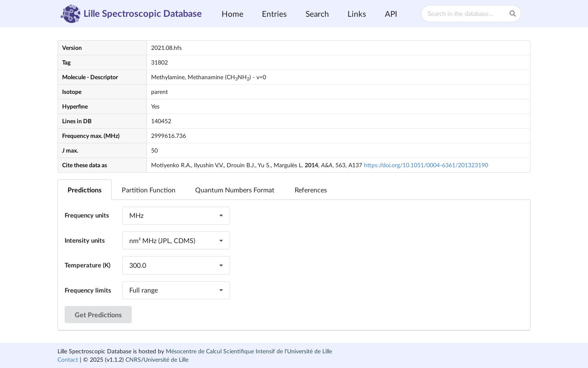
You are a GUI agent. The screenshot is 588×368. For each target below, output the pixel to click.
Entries (274, 14)
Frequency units (87, 215)
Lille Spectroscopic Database (131, 14)
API (391, 14)
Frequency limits (88, 290)
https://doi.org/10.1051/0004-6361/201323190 (426, 165)
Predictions (85, 190)
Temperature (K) (88, 265)
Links (357, 14)
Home (233, 14)
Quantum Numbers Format (235, 190)
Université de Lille (166, 359)
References (311, 190)
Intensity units (85, 240)
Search (317, 14)
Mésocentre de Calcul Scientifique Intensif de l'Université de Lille (249, 351)
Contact (68, 359)
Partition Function (149, 190)
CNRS (133, 359)
